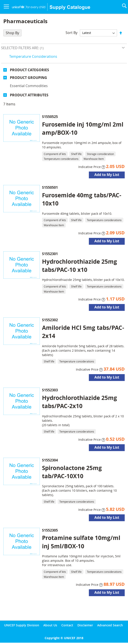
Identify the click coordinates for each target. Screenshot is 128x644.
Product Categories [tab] (29, 70)
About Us (50, 625)
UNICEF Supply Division (22, 625)
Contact (67, 625)
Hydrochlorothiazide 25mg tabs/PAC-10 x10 (80, 266)
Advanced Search (110, 625)
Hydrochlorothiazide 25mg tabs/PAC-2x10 (80, 402)
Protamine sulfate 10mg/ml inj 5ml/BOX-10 (81, 542)
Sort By (71, 33)
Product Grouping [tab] (28, 78)
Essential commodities (29, 86)
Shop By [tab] (12, 33)
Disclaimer (85, 625)
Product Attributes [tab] (29, 95)
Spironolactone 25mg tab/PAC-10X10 (72, 472)
